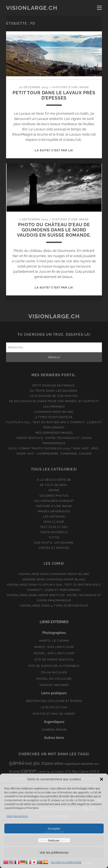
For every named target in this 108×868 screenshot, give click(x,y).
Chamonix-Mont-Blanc (54, 412)
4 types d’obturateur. (54, 417)
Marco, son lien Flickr (54, 647)
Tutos (54, 537)
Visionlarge (29, 574)
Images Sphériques (54, 511)
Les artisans (54, 517)
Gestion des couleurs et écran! (54, 701)
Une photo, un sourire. (54, 543)
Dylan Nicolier (54, 672)
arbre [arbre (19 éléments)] (59, 763)
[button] (101, 779)
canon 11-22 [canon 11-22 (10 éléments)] (46, 772)
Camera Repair (54, 730)
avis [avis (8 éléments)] (97, 764)
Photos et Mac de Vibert (54, 714)
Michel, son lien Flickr (54, 653)
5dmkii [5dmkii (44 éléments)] (17, 763)
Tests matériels (54, 532)
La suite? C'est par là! (54, 150)
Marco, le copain (54, 641)
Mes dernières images (54, 433)
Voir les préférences (54, 852)
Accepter (54, 828)
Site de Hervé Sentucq (54, 660)
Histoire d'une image (71, 87)
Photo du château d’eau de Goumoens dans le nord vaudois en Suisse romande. (54, 230)
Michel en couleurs (54, 679)
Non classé (54, 522)
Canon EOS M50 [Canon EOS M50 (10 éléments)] (67, 772)
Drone (54, 490)
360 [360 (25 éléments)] (36, 763)
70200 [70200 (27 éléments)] (47, 763)
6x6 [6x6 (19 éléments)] (29, 763)
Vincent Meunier (54, 685)
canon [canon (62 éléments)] (29, 771)
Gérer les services (17, 816)
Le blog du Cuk (54, 707)
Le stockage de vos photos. (54, 396)
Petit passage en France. (54, 385)
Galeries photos (54, 496)
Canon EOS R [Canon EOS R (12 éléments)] (89, 771)
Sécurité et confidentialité (66, 862)
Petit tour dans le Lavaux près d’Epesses (54, 95)
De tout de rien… (54, 485)
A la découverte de (54, 480)
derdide (29, 579)
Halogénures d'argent (54, 501)
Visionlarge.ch (32, 8)
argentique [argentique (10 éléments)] (72, 764)
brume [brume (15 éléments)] (15, 771)
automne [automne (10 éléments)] (87, 764)
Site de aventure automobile (54, 666)
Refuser (54, 840)
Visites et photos (54, 548)
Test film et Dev (54, 527)
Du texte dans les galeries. (54, 391)
